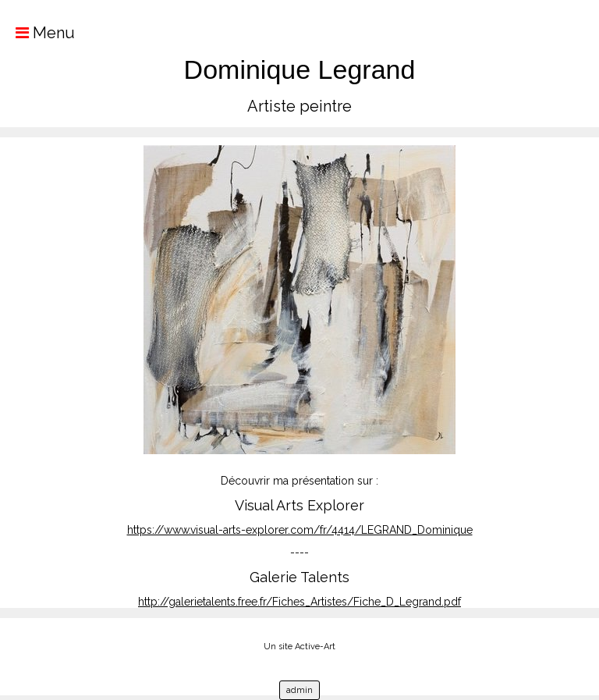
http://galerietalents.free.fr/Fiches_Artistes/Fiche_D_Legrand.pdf (299, 602)
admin (299, 690)
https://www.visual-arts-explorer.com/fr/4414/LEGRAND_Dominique (300, 530)
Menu (37, 33)
